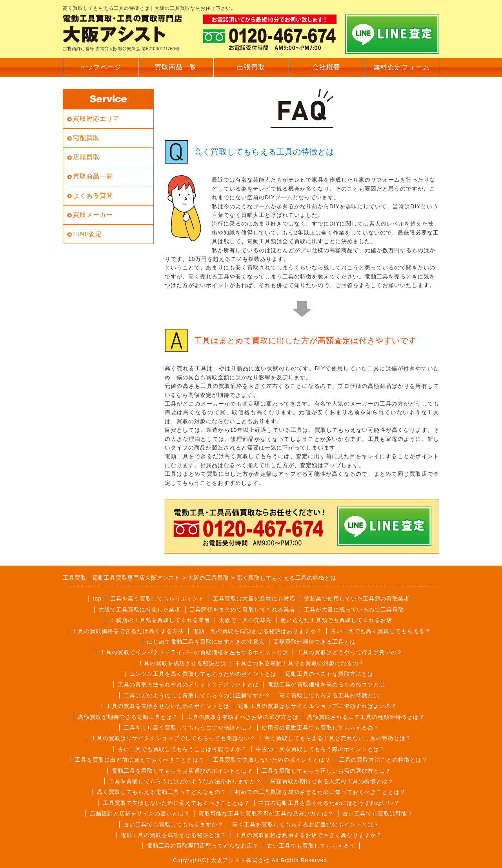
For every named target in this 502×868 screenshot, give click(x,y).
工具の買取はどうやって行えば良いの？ (350, 652)
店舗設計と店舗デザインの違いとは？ (140, 813)
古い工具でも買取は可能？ (378, 813)
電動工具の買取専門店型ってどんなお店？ (203, 846)
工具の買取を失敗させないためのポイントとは (168, 706)
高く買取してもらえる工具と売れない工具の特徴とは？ (338, 738)
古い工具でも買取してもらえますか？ (174, 824)
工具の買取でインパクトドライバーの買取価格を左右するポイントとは (194, 652)
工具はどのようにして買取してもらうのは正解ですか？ (197, 695)
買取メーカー (93, 215)
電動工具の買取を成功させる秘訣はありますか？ (257, 631)
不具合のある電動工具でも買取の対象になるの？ (300, 663)
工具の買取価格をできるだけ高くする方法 (128, 631)
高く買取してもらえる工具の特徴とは (329, 695)
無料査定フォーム (402, 67)
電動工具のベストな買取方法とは (329, 674)
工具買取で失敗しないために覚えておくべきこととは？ (176, 803)
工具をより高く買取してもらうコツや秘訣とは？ (188, 728)
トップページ (100, 67)
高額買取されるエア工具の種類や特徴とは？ (366, 717)
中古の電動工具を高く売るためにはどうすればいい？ (329, 803)
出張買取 (251, 67)
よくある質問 (93, 196)
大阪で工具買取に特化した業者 (140, 610)
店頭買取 (86, 157)
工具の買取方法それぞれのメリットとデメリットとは (188, 684)
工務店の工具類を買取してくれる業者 (160, 620)
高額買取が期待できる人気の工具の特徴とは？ (332, 781)
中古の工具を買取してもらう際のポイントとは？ (320, 749)
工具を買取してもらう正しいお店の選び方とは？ (326, 771)
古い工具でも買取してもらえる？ (311, 846)
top (97, 599)
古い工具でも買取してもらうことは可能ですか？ (182, 749)
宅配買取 (86, 138)
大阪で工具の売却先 (245, 620)
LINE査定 (87, 234)
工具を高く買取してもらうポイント (157, 599)
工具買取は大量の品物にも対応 (254, 599)
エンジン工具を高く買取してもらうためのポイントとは (203, 674)
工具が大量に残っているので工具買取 (354, 610)
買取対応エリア (96, 119)
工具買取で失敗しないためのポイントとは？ (272, 760)
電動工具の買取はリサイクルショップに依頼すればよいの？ (317, 706)
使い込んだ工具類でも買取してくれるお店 (336, 620)
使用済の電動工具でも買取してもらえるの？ (320, 728)
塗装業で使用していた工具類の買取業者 (357, 599)
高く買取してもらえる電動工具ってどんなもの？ (162, 792)
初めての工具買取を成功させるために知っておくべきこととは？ (320, 792)
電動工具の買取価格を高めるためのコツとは (326, 684)
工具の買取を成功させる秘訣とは (182, 663)
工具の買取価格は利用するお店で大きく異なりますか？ (308, 835)
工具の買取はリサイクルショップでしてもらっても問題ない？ (173, 738)
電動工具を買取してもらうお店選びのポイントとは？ (182, 771)
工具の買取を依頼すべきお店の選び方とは (243, 717)
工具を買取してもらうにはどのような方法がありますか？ (185, 781)
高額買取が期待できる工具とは (315, 642)
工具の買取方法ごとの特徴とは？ (383, 760)
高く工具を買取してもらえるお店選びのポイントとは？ (306, 824)
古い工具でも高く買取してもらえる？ (381, 631)
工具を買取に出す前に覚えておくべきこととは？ (140, 760)
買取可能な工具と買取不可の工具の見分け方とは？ (266, 813)
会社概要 (326, 67)
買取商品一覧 (176, 67)
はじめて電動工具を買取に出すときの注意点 (206, 642)
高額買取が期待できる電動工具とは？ (128, 717)
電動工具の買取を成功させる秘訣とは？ (173, 835)
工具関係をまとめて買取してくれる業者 (242, 610)
